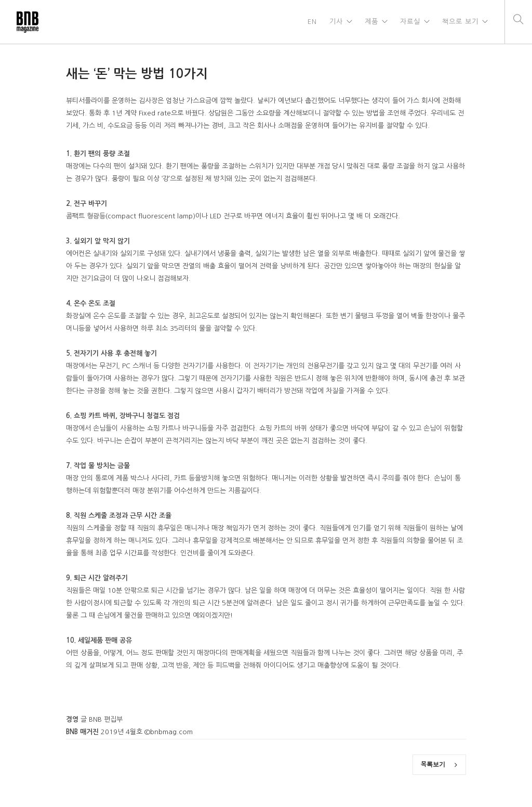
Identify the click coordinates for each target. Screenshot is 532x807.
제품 (371, 22)
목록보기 (439, 764)
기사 (336, 22)
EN (312, 22)
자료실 (410, 22)
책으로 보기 (460, 22)
